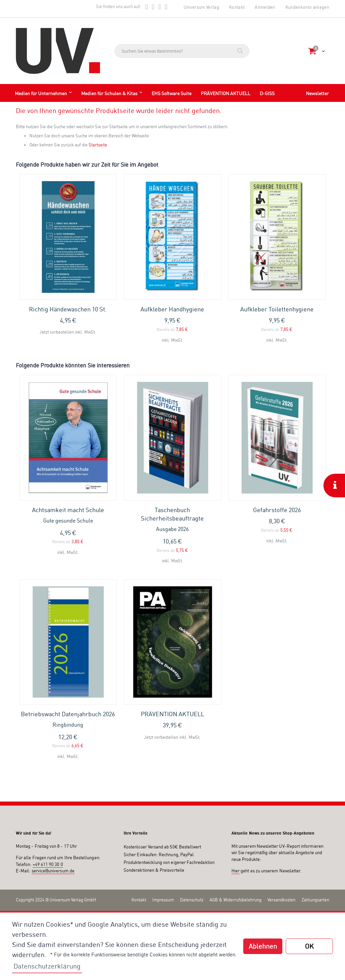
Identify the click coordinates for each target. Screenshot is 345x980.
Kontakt (237, 7)
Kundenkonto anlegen (307, 7)
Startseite (98, 145)
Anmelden (265, 7)
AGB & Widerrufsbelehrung (236, 900)
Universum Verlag (201, 7)
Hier (236, 871)
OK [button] (309, 946)
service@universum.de (53, 871)
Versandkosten (281, 900)
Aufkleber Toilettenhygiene (277, 309)
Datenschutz (192, 900)
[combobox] (182, 51)
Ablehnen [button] (263, 946)
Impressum (163, 900)
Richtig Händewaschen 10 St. (68, 309)
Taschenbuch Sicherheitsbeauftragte (172, 520)
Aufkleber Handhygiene (172, 309)
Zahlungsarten (315, 900)
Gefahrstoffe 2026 (277, 510)
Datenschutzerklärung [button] (47, 966)
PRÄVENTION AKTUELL (172, 714)
